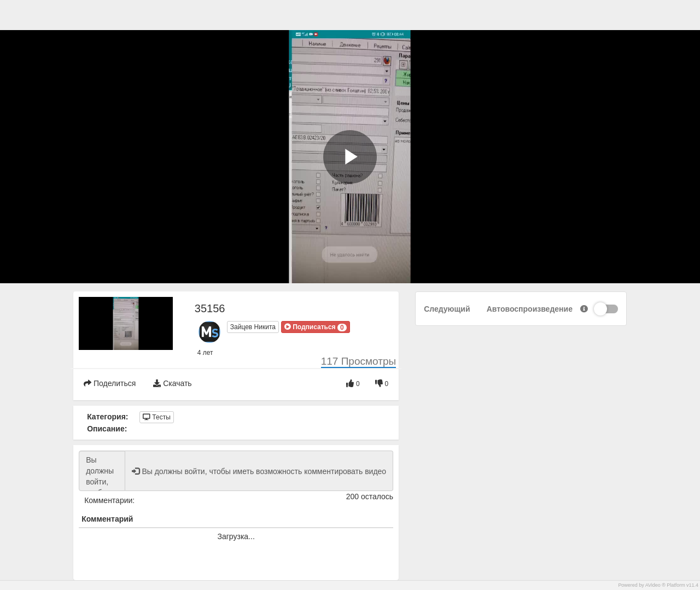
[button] (316, 327)
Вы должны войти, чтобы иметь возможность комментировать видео (102, 471)
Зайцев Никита (253, 327)
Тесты (157, 417)
